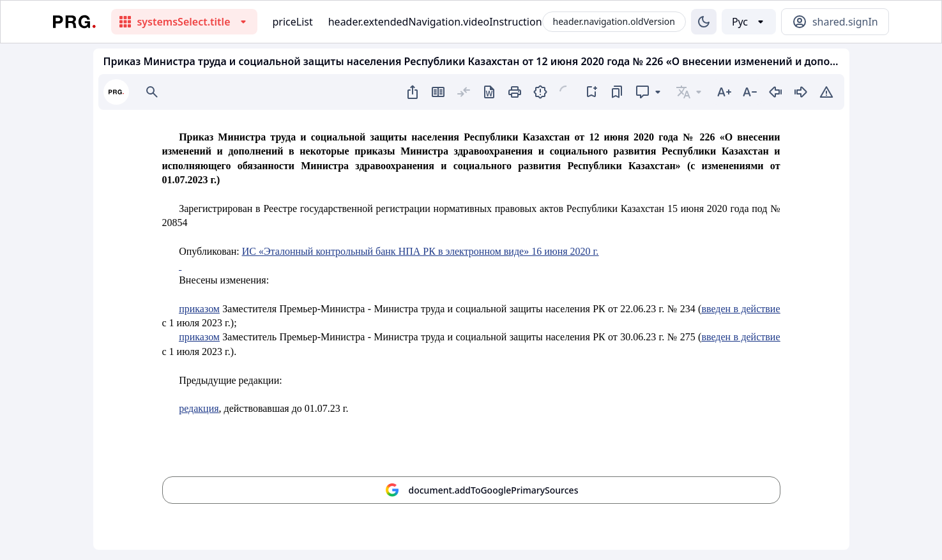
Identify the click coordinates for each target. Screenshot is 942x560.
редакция (199, 408)
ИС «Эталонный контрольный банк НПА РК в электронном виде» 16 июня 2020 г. (421, 251)
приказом (199, 309)
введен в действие (741, 309)
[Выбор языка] (749, 22)
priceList (293, 22)
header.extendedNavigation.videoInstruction (435, 22)
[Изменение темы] (704, 22)
